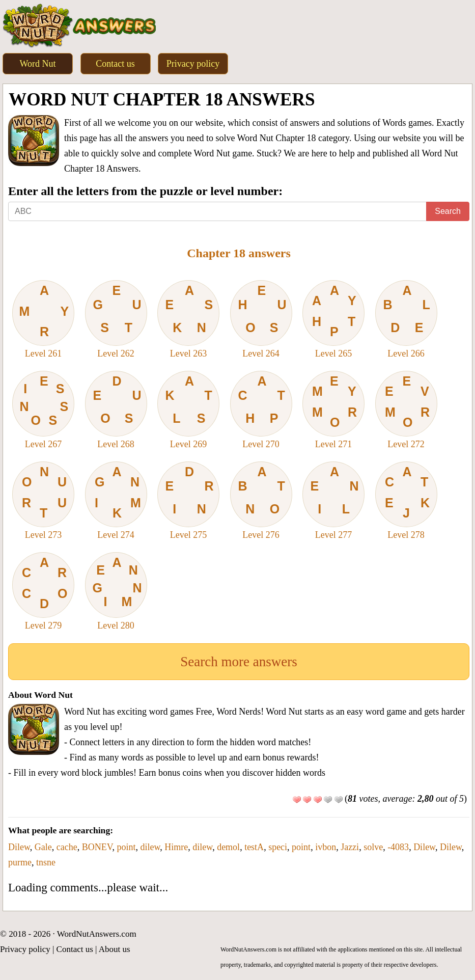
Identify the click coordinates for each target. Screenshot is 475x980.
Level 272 (406, 410)
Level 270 (261, 410)
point (126, 847)
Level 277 (333, 501)
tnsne (46, 862)
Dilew (19, 847)
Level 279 (43, 591)
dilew (150, 847)
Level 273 (43, 501)
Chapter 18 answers (239, 253)
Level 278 (406, 501)
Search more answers (239, 662)
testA (254, 847)
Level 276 (261, 501)
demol (228, 847)
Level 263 (188, 319)
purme (20, 862)
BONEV (97, 847)
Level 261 (43, 319)
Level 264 (261, 319)
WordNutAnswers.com (97, 934)
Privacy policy (193, 64)
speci (278, 847)
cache (67, 847)
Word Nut (37, 64)
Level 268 (116, 410)
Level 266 (406, 319)
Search (448, 211)
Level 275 (188, 501)
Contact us (115, 64)
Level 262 (116, 319)
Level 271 (333, 410)
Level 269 (188, 410)
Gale (43, 847)
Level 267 (43, 410)
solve (373, 847)
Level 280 (116, 591)
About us (115, 949)
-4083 (398, 847)
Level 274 (116, 501)
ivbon (326, 847)
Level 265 (333, 319)
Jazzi (350, 847)
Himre (176, 847)
